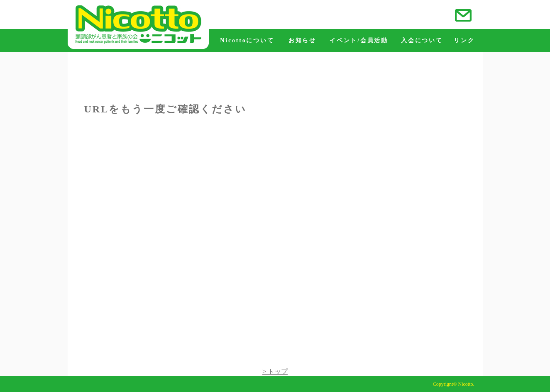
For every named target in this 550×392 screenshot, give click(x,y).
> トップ (275, 371)
